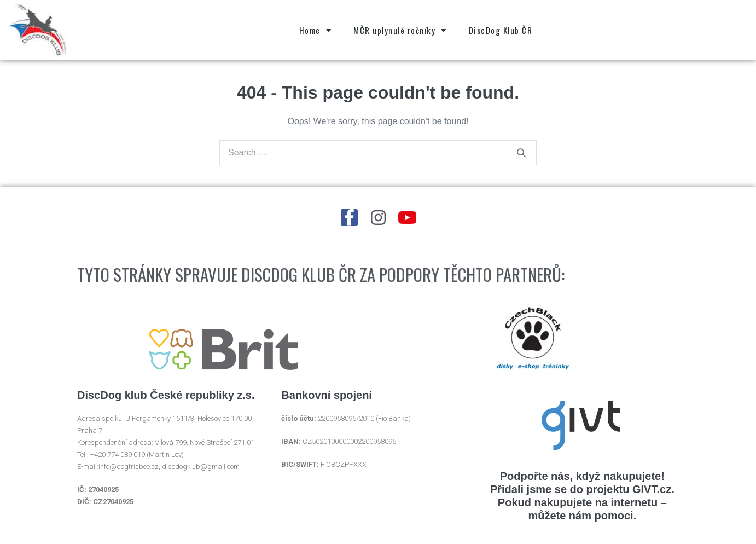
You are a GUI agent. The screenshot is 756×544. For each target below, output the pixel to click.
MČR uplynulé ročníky (400, 30)
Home (316, 30)
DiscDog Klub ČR (501, 30)
